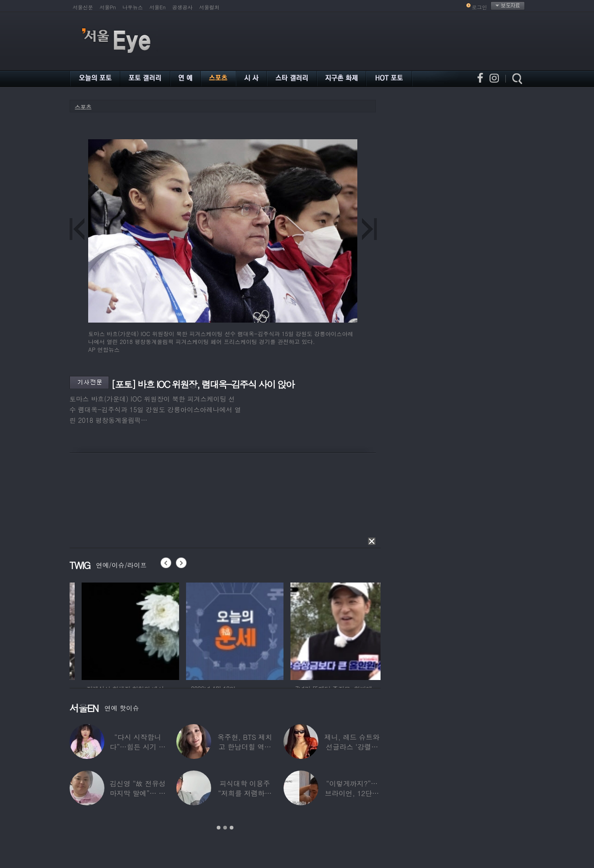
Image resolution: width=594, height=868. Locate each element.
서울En (158, 7)
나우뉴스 (133, 7)
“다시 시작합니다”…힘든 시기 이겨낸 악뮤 (137, 747)
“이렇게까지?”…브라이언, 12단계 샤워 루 (352, 793)
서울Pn (108, 7)
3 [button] (232, 828)
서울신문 (83, 7)
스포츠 (83, 107)
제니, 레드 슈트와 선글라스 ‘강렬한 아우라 (352, 747)
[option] (95, 630)
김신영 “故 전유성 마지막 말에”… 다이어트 (137, 793)
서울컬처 (209, 7)
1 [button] (219, 828)
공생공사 (182, 7)
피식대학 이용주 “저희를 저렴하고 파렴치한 (245, 793)
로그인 (480, 7)
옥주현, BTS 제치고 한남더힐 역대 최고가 (245, 747)
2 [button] (225, 828)
